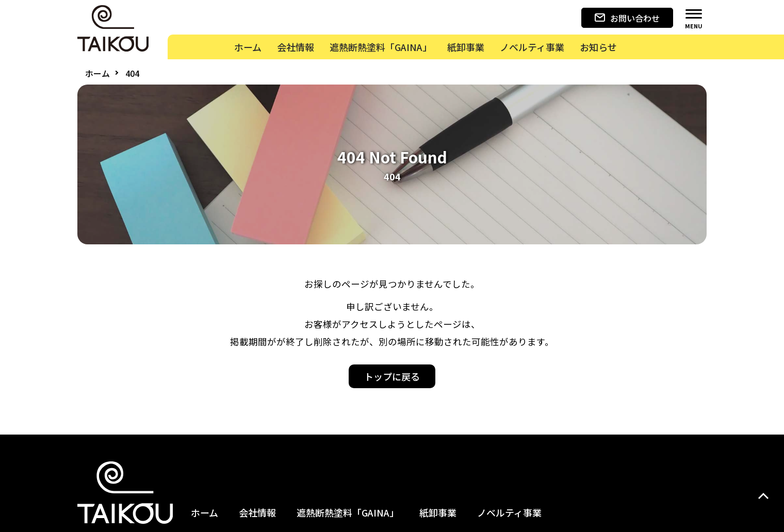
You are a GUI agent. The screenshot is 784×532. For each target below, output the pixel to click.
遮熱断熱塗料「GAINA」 (348, 512)
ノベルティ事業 (509, 512)
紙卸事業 (438, 512)
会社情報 (257, 512)
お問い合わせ (627, 18)
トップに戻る (392, 376)
